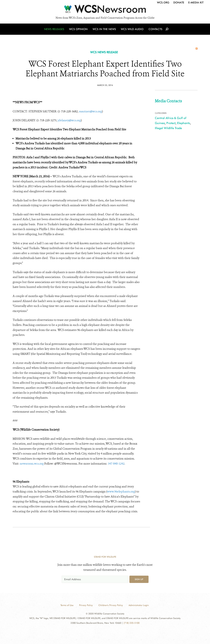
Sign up (139, 579)
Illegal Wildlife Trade (168, 128)
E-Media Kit (196, 3)
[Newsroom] (105, 10)
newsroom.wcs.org (32, 464)
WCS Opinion (79, 30)
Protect (171, 123)
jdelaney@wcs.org (69, 120)
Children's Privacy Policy (111, 605)
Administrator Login (139, 605)
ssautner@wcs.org (90, 111)
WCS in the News (105, 30)
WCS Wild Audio (132, 30)
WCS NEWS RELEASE (104, 52)
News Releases (55, 30)
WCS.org (163, 3)
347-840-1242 (116, 464)
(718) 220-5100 (132, 623)
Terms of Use (67, 605)
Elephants (184, 123)
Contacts (155, 30)
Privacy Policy (86, 605)
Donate (179, 3)
